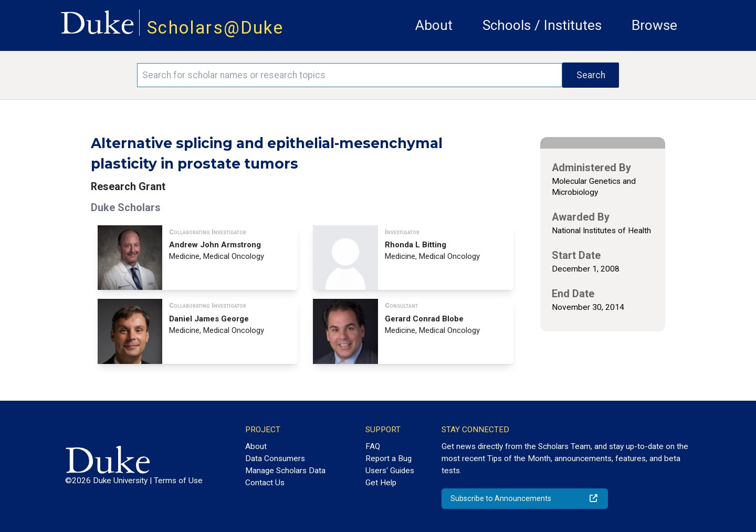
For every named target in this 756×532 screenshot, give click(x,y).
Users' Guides (390, 471)
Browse (654, 25)
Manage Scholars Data (285, 471)
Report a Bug (388, 458)
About (434, 25)
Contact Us (265, 483)
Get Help (381, 483)
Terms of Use (178, 481)
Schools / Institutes (542, 25)
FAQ (373, 446)
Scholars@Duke (215, 28)
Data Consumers (275, 458)
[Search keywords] (350, 75)
